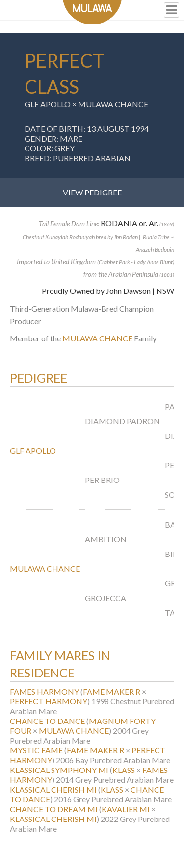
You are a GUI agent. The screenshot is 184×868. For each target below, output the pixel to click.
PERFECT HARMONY (49, 701)
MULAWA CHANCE (113, 104)
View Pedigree (92, 192)
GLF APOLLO (48, 104)
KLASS (124, 770)
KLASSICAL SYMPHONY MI (59, 770)
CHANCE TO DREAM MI (54, 809)
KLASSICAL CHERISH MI (53, 789)
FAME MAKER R (112, 691)
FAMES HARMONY (44, 691)
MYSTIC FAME (36, 750)
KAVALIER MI (126, 809)
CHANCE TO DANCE (47, 721)
